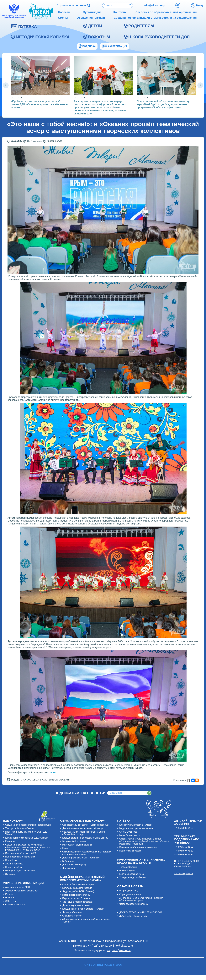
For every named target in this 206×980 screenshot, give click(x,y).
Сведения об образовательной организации (28, 825)
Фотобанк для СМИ (15, 905)
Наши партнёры (13, 867)
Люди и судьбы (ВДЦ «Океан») (78, 891)
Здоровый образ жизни (74, 841)
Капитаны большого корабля (77, 888)
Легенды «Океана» (72, 912)
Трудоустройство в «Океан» (20, 828)
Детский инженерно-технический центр (82, 828)
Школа (66, 848)
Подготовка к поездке (130, 851)
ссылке (52, 772)
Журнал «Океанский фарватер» (22, 891)
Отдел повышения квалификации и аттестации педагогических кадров (87, 853)
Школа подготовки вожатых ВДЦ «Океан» (27, 838)
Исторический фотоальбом (76, 895)
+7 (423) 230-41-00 (100, 946)
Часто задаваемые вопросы (134, 904)
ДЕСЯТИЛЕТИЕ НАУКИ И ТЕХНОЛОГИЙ (141, 912)
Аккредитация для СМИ (18, 887)
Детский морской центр (74, 865)
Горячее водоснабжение (132, 874)
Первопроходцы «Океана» (76, 898)
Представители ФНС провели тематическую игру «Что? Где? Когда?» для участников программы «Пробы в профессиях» (164, 104)
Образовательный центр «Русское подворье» (86, 825)
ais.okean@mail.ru (184, 874)
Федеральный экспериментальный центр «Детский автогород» (84, 833)
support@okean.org (119, 950)
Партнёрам (11, 860)
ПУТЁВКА (27, 27)
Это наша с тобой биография (77, 902)
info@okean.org (154, 5)
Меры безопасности (130, 835)
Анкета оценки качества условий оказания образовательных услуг (141, 899)
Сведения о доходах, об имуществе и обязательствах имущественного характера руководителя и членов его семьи (28, 847)
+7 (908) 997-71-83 (184, 855)
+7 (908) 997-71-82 (184, 851)
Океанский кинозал (72, 916)
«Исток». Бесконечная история (78, 884)
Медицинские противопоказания (136, 828)
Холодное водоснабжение (133, 877)
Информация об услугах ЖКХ (21, 853)
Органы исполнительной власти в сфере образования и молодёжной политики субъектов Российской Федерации (144, 841)
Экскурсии (11, 874)
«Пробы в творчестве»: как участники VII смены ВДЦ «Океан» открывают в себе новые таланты (39, 104)
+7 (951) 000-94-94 (184, 828)
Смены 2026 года (128, 832)
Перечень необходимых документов (138, 847)
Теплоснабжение (128, 867)
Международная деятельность (21, 871)
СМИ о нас (11, 901)
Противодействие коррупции (20, 857)
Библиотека (68, 861)
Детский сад (69, 868)
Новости (10, 898)
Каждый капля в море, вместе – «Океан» (83, 909)
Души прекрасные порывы (76, 905)
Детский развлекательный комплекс (81, 858)
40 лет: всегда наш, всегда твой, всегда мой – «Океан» (86, 920)
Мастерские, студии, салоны (77, 845)
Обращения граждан (130, 894)
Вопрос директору (129, 891)
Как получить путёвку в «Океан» (136, 825)
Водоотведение (127, 871)
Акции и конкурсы (14, 864)
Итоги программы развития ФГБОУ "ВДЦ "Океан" (26, 833)
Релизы (9, 894)
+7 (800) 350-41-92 (184, 847)
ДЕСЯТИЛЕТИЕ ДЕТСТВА (133, 916)
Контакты (10, 841)
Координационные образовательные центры (85, 838)
